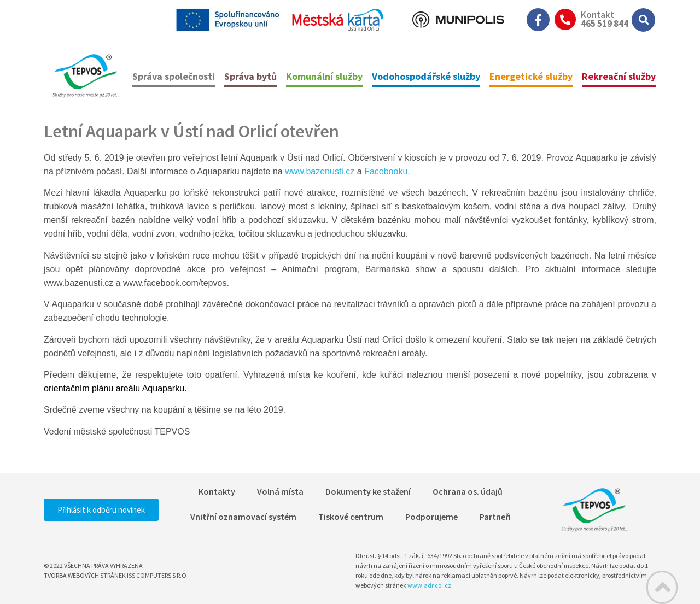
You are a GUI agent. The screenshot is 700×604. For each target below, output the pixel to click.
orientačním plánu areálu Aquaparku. (115, 388)
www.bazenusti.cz (320, 171)
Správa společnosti (174, 76)
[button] (643, 20)
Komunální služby (324, 76)
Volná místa (280, 491)
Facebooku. (387, 171)
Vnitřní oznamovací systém (243, 517)
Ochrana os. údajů (468, 491)
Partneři (495, 517)
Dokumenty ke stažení (368, 491)
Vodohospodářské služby (426, 76)
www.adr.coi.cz (429, 585)
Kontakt (597, 15)
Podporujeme (431, 517)
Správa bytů (250, 76)
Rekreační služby (619, 76)
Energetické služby (531, 76)
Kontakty (217, 491)
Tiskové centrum (351, 517)
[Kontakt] (565, 19)
